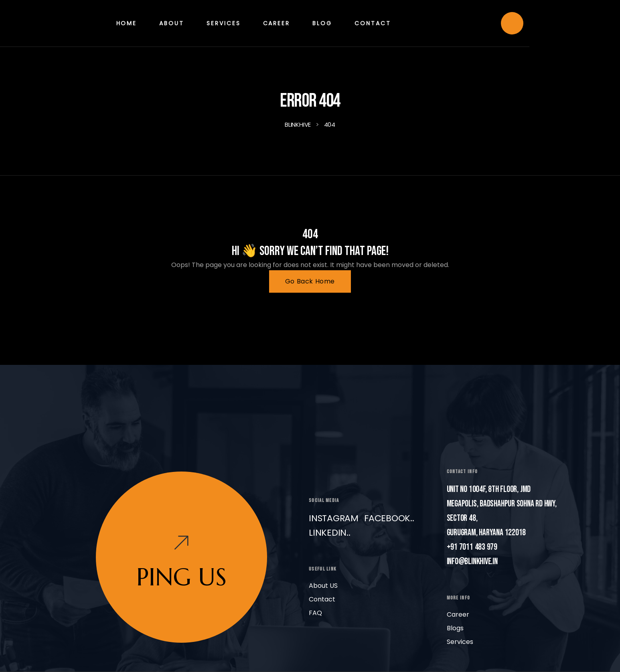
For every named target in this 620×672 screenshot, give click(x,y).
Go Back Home (310, 281)
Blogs (455, 628)
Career (458, 614)
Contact (322, 599)
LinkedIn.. (330, 533)
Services (460, 642)
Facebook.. (389, 518)
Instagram (334, 518)
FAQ (315, 613)
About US (323, 586)
